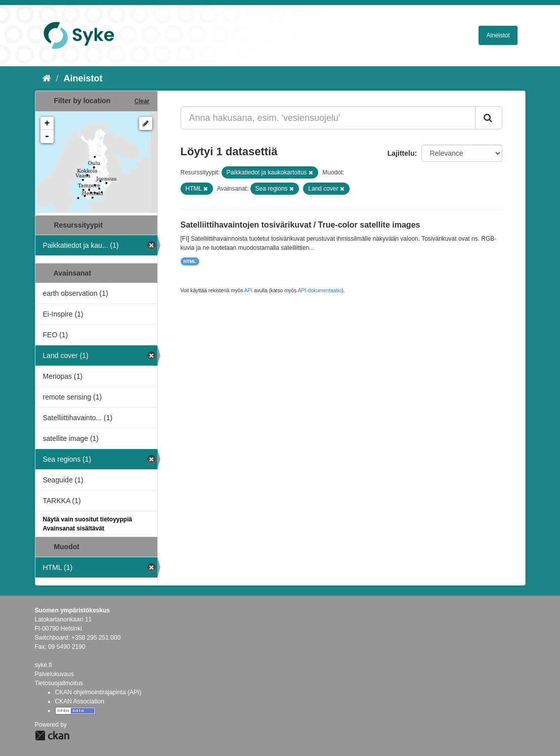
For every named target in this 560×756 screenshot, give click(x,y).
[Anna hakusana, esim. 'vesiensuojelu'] (328, 118)
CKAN (52, 736)
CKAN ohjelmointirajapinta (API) (98, 692)
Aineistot (498, 35)
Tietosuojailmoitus (59, 683)
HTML (190, 261)
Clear (142, 101)
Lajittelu (401, 153)
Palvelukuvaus (54, 674)
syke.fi (44, 665)
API (248, 291)
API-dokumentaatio (320, 291)
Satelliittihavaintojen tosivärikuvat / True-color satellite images (300, 225)
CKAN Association (80, 701)
